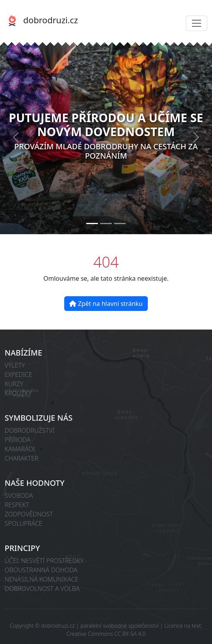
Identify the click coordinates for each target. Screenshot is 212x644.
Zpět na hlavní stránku (106, 304)
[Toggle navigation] (197, 23)
